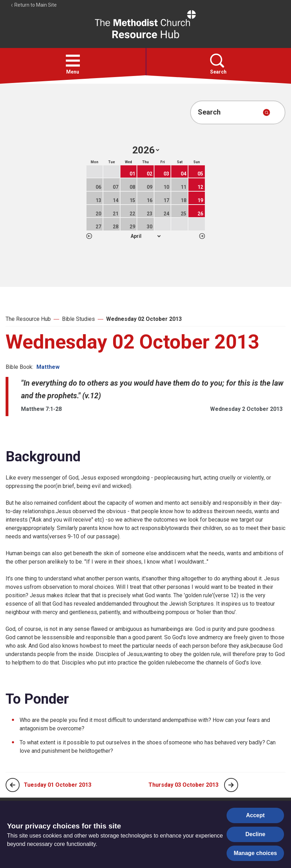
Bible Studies (78, 319)
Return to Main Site (34, 5)
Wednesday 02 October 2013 (144, 319)
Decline (255, 834)
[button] (73, 61)
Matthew (48, 367)
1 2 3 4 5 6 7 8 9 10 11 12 (145, 236)
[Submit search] (266, 112)
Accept (255, 815)
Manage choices (255, 853)
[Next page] (231, 785)
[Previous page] (13, 785)
